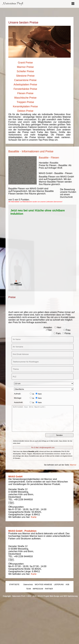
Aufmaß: (17, 394)
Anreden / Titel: (48, 329)
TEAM (29, 589)
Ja (32, 394)
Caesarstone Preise (25, 80)
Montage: (18, 398)
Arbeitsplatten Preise (25, 85)
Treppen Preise (25, 102)
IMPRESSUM (38, 589)
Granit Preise (25, 63)
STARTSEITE (14, 585)
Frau (67, 330)
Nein (39, 394)
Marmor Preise (25, 67)
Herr (58, 327)
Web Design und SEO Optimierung (64, 596)
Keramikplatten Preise (25, 106)
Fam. (57, 333)
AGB (67, 585)
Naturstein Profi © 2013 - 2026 (24, 596)
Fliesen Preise (25, 93)
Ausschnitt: (19, 402)
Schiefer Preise (25, 71)
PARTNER (49, 589)
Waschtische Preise (25, 98)
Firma (66, 333)
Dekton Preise (25, 111)
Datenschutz (28, 585)
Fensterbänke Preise (25, 89)
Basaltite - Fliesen (49, 158)
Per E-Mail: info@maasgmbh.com (43, 447)
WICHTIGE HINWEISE (43, 585)
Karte (34, 517)
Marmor (73, 465)
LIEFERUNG (59, 585)
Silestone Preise (25, 76)
